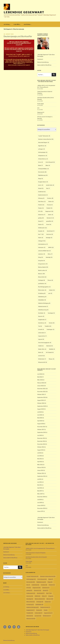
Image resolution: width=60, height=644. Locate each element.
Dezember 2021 (41, 389)
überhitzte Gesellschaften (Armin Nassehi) (36, 557)
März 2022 (40, 380)
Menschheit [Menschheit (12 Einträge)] (42, 277)
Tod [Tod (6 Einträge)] (40, 326)
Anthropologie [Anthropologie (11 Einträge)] (43, 152)
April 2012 (40, 462)
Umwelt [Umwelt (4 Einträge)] (41, 329)
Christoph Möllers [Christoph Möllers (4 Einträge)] (43, 169)
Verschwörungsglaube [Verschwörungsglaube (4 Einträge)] (45, 343)
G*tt (38, 108)
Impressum (40, 59)
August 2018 (41, 424)
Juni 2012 (40, 456)
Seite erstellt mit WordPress (44, 65)
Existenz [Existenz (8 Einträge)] (50, 198)
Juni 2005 (40, 503)
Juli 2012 (40, 453)
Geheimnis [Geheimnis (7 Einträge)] (42, 215)
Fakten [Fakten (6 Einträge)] (51, 201)
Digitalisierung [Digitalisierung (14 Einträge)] (43, 175)
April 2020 (40, 421)
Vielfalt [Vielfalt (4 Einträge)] (41, 346)
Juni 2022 (40, 374)
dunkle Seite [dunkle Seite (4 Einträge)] (50, 185)
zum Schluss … (28, 24)
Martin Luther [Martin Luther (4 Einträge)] (42, 270)
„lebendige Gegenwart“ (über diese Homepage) (37, 630)
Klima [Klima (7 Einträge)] (50, 254)
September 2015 (42, 432)
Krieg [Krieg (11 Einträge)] (41, 257)
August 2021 (41, 400)
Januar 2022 (40, 386)
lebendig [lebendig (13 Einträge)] (49, 257)
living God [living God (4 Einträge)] (41, 261)
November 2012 (41, 444)
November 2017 (41, 427)
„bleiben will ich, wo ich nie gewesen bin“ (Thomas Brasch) (40, 548)
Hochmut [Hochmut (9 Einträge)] (50, 234)
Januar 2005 (41, 505)
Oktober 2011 (41, 473)
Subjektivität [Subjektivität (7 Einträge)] (42, 320)
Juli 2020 (40, 412)
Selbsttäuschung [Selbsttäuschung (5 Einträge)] (43, 310)
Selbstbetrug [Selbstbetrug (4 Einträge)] (42, 297)
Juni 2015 (40, 435)
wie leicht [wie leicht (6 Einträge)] (41, 356)
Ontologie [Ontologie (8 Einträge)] (41, 280)
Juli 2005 (40, 500)
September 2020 (42, 406)
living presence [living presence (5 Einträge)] (43, 264)
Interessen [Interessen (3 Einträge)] (42, 247)
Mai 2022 (40, 377)
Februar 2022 (41, 383)
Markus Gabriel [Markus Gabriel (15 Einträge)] (43, 267)
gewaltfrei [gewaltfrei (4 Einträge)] (50, 221)
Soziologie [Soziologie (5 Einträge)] (51, 313)
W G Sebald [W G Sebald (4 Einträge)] (50, 352)
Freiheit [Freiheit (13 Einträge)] (41, 205)
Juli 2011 (39, 479)
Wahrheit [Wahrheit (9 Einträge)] (49, 346)
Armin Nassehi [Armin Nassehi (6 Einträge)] (50, 162)
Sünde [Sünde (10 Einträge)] (52, 323)
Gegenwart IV (41, 112)
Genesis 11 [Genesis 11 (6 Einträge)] (50, 218)
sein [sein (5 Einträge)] (50, 293)
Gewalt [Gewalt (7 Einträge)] (41, 221)
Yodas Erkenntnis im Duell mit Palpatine (36, 553)
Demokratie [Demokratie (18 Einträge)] (42, 172)
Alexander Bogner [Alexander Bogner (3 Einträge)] (44, 142)
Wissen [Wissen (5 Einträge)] (51, 359)
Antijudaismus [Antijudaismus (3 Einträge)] (43, 156)
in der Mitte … (17, 24)
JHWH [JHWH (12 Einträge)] (51, 247)
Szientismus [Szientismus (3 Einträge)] (42, 323)
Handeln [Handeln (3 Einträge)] (41, 231)
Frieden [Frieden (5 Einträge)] (41, 208)
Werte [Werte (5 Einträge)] (41, 352)
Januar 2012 (40, 470)
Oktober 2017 (41, 429)
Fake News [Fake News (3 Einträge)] (42, 201)
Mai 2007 (40, 491)
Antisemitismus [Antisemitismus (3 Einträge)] (43, 159)
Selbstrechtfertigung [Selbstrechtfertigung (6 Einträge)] (44, 303)
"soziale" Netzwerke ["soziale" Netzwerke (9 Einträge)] (44, 136)
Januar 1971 (40, 511)
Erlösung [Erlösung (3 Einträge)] (41, 198)
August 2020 (41, 409)
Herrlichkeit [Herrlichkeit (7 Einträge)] (51, 231)
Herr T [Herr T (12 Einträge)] (41, 234)
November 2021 (41, 392)
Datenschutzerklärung (43, 62)
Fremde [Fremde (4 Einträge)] (50, 205)
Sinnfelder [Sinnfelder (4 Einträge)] (42, 313)
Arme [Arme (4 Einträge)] (40, 162)
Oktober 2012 (41, 447)
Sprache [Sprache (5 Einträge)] (41, 316)
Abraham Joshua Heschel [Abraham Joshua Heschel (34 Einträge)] (46, 139)
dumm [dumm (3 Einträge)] (41, 185)
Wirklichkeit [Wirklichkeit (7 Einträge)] (42, 359)
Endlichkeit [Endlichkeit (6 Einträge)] (42, 192)
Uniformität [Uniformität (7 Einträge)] (42, 333)
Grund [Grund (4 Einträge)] (49, 224)
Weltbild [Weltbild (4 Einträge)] (52, 349)
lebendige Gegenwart (24, 12)
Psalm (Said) (40, 104)
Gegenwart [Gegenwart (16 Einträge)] (49, 211)
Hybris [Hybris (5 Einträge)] (41, 238)
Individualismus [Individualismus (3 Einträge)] (43, 244)
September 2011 (42, 476)
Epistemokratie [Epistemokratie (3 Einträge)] (43, 195)
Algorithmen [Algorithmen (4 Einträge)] (42, 146)
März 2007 (40, 494)
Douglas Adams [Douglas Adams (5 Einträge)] (43, 182)
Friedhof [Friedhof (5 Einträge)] (49, 208)
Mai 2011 (40, 485)
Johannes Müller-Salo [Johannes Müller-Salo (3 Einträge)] (44, 251)
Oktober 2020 (41, 403)
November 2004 (42, 508)
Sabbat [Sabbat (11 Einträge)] (52, 290)
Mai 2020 (40, 418)
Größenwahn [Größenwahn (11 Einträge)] (42, 228)
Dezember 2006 (42, 497)
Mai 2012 (40, 459)
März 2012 (40, 465)
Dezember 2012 (41, 441)
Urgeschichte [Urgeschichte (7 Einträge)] (42, 336)
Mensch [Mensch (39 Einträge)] (41, 274)
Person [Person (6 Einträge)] (50, 280)
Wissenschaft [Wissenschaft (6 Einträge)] (43, 362)
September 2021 (42, 397)
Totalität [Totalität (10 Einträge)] (48, 326)
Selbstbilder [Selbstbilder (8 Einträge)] (42, 300)
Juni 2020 (40, 415)
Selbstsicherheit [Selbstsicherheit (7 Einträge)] (43, 306)
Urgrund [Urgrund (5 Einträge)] (41, 339)
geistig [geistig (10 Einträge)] (41, 218)
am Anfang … (7, 24)
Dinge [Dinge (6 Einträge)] (41, 179)
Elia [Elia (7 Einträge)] (48, 188)
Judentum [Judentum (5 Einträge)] (42, 254)
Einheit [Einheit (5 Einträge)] (41, 188)
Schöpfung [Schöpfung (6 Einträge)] (42, 293)
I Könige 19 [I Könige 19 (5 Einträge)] (42, 241)
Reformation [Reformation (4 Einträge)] (42, 290)
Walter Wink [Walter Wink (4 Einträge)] (42, 349)
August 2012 (41, 450)
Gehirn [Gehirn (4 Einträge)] (51, 215)
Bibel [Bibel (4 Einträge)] (48, 165)
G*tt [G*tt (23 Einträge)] (40, 211)
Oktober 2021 (41, 394)
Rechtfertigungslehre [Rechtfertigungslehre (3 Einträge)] (44, 287)
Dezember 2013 (41, 438)
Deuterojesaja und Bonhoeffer (18, 36)
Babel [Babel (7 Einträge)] (40, 165)
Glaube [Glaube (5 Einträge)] (41, 224)
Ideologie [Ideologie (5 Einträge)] (49, 238)
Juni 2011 (40, 482)
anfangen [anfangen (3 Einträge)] (41, 149)
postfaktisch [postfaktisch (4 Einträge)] (42, 283)
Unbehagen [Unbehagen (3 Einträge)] (50, 329)
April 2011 (40, 488)
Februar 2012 (41, 467)
